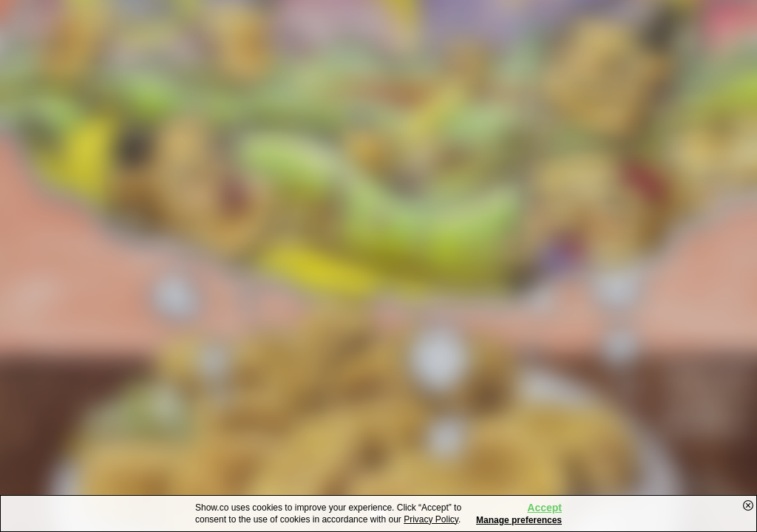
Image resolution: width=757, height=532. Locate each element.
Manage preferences (519, 520)
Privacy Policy (431, 519)
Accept (544, 508)
